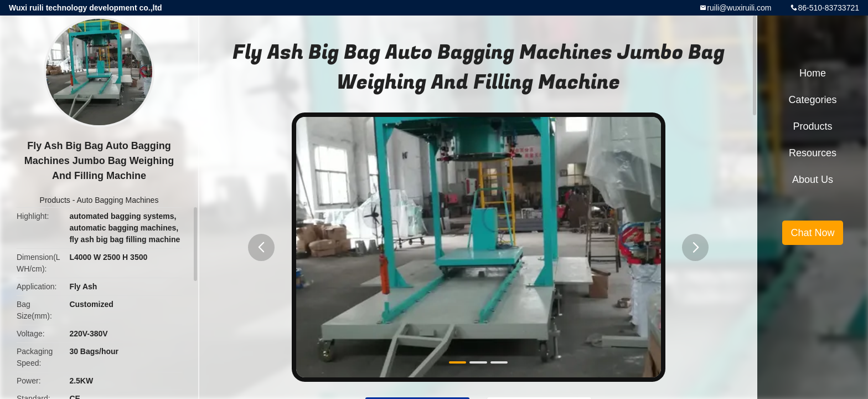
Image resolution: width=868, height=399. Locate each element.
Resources (813, 153)
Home (813, 73)
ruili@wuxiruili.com (739, 8)
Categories (812, 100)
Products (55, 200)
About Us (813, 180)
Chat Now (812, 233)
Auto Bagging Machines (118, 200)
